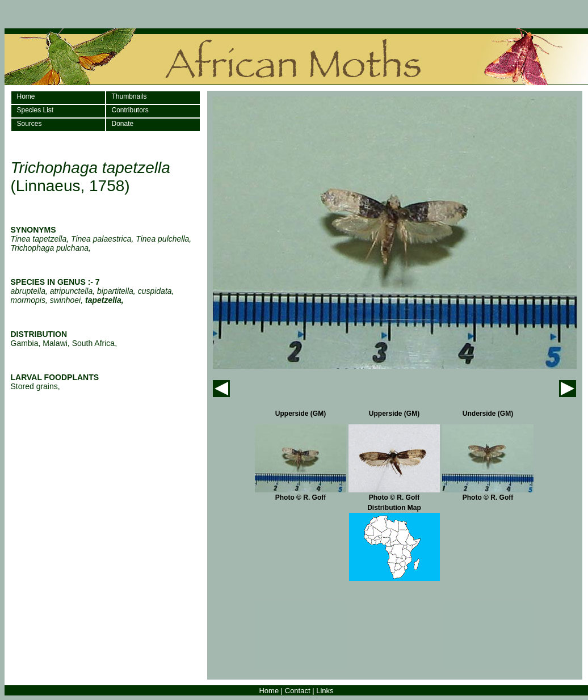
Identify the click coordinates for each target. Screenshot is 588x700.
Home (26, 96)
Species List (35, 110)
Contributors (130, 110)
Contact (298, 691)
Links (325, 691)
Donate (123, 124)
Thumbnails (129, 96)
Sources (30, 124)
